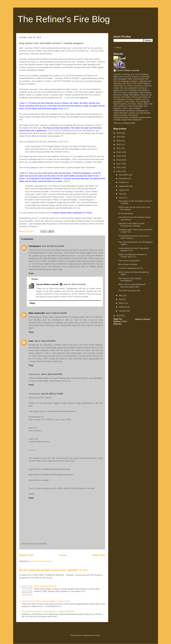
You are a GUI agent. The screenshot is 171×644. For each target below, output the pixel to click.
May (121, 295)
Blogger (97, 635)
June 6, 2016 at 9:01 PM (51, 374)
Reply (31, 273)
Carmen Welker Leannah (47, 284)
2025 (119, 133)
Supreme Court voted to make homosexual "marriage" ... (131, 225)
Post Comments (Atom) (41, 561)
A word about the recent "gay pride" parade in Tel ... (134, 249)
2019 (119, 156)
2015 (119, 171)
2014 (119, 315)
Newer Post (26, 555)
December (124, 175)
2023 (119, 141)
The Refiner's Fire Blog (64, 19)
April (121, 299)
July (121, 194)
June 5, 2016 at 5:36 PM (56, 313)
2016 (119, 167)
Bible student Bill (37, 313)
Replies (35, 279)
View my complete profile (124, 123)
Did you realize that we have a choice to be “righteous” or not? (53, 570)
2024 (119, 137)
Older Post (99, 555)
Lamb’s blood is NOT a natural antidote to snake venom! (46, 601)
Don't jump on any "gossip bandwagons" (130, 280)
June (121, 198)
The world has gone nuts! (129, 291)
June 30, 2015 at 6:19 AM (53, 246)
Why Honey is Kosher (128, 264)
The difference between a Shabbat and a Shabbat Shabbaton (48, 611)
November (124, 179)
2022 (119, 144)
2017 (119, 164)
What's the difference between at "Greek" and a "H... (133, 256)
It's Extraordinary (126, 213)
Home (63, 555)
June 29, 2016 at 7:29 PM (52, 394)
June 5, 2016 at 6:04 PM (45, 341)
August (122, 190)
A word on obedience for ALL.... (132, 268)
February (123, 307)
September (124, 186)
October (123, 182)
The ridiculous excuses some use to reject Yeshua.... (134, 237)
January (123, 311)
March (122, 303)
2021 (119, 148)
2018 (119, 160)
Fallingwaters (35, 246)
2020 (119, 152)
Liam (31, 341)
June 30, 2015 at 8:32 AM (74, 284)
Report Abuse (143, 319)
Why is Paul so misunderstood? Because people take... (132, 286)
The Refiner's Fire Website (120, 321)
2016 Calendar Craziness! (45, 586)
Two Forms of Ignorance (129, 261)
